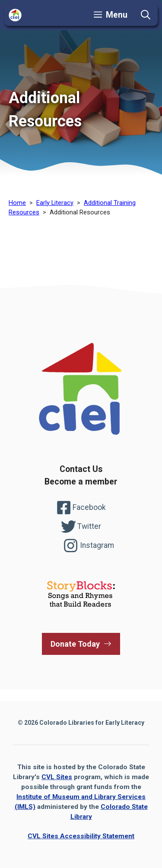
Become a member (81, 482)
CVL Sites (57, 777)
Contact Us (81, 469)
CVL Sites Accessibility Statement (81, 836)
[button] (146, 15)
